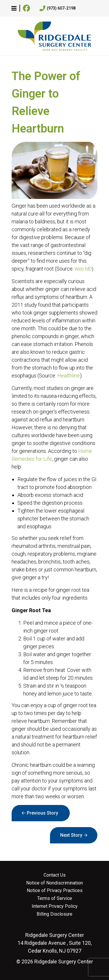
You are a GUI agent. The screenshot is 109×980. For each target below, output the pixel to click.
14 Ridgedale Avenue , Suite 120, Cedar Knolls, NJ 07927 (54, 943)
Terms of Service (55, 898)
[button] (14, 8)
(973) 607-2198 (58, 8)
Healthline (69, 376)
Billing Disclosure (54, 914)
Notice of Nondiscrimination (54, 883)
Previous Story (42, 813)
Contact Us (55, 875)
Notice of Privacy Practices (55, 891)
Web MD (83, 269)
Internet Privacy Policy (55, 906)
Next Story (71, 835)
